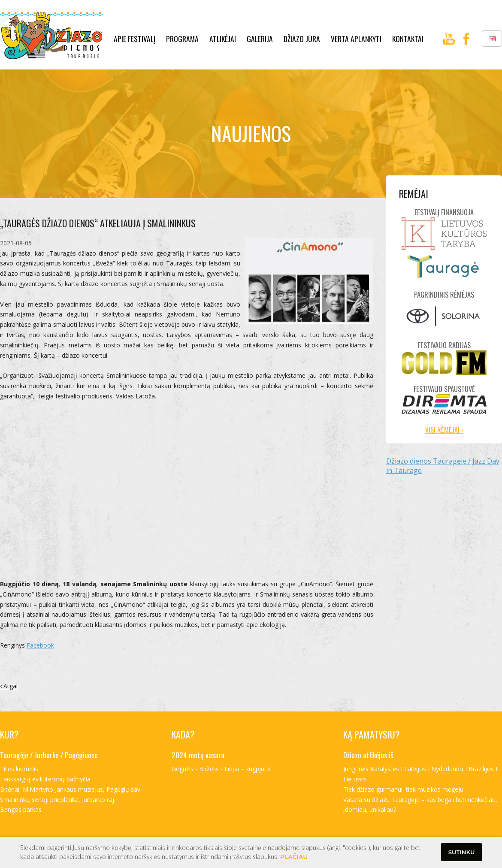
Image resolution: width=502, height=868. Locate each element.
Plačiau (294, 857)
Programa (182, 39)
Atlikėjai (223, 39)
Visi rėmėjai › (444, 430)
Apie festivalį (135, 39)
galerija (260, 39)
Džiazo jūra (302, 39)
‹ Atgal (9, 686)
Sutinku (462, 852)
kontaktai (408, 39)
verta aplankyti (356, 39)
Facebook (40, 645)
